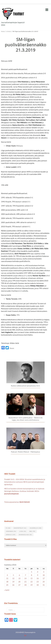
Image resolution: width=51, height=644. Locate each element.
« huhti (7, 590)
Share (12, 348)
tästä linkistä (24, 502)
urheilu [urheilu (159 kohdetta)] (11, 535)
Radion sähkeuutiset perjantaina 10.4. (25, 386)
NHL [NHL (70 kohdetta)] (32, 531)
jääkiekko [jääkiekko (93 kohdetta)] (11, 531)
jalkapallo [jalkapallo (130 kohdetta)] (36, 528)
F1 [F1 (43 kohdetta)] (8, 528)
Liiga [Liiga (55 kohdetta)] (23, 531)
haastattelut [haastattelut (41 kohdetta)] (20, 528)
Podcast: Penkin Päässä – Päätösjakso (25, 452)
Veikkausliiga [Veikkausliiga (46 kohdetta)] (25, 535)
